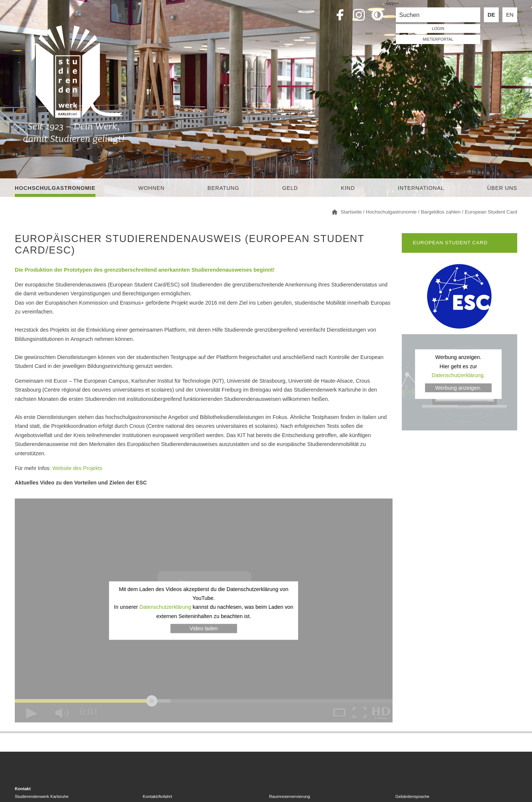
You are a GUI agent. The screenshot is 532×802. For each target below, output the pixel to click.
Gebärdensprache (413, 796)
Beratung (223, 188)
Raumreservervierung (289, 796)
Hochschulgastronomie (55, 188)
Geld (290, 188)
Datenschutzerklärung (165, 607)
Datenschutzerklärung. (458, 375)
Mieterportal (438, 39)
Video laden (204, 628)
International (421, 188)
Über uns (502, 188)
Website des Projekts (78, 468)
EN (510, 15)
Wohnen (151, 188)
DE (491, 15)
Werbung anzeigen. (459, 388)
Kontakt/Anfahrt (157, 796)
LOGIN (438, 28)
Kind (348, 188)
